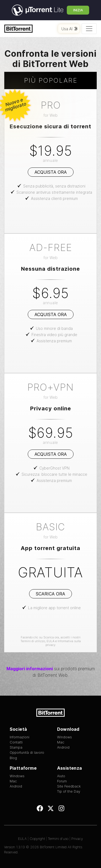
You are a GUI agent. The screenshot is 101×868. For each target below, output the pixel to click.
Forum (62, 781)
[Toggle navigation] (89, 29)
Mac (61, 742)
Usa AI (69, 29)
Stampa (16, 747)
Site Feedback (69, 786)
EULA (50, 641)
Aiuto (61, 776)
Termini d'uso (58, 839)
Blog (13, 758)
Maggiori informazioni (30, 669)
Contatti (16, 742)
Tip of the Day (69, 791)
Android (63, 747)
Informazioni (20, 737)
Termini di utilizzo (33, 641)
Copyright (37, 839)
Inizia (78, 10)
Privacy (77, 839)
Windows (65, 737)
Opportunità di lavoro (27, 753)
